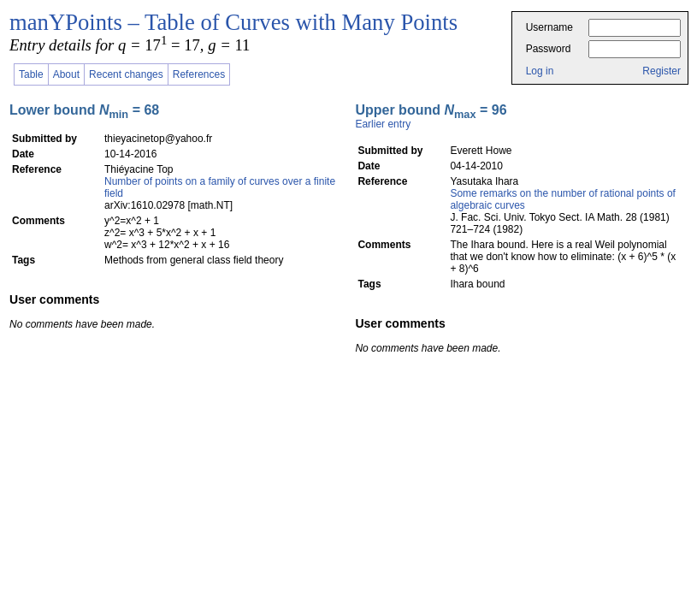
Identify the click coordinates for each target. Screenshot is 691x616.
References (199, 74)
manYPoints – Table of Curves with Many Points (233, 22)
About (66, 74)
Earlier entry (383, 124)
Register (661, 71)
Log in (540, 71)
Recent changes (126, 74)
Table (31, 74)
